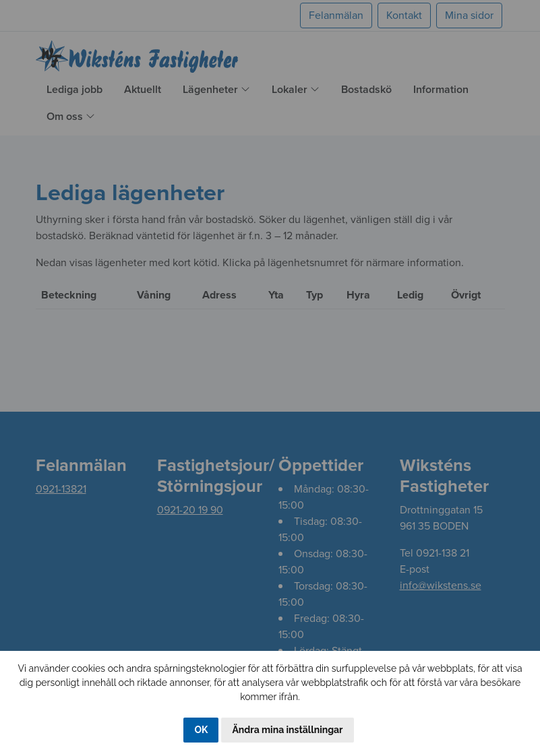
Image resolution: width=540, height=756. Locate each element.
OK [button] (201, 730)
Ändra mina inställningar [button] (287, 730)
